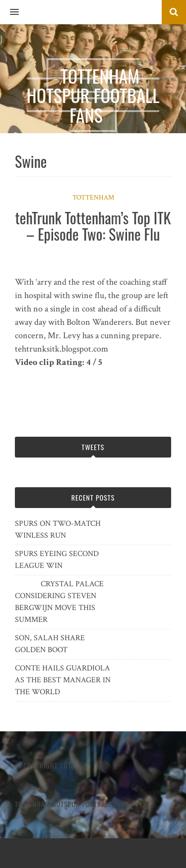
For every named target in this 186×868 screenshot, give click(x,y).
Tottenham (93, 198)
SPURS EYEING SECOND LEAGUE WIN (57, 560)
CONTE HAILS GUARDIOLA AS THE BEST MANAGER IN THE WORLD (63, 680)
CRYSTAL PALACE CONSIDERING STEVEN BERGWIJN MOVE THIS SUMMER (59, 602)
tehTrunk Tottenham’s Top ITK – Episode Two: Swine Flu (93, 226)
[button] (9, 12)
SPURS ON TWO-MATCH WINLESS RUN (58, 530)
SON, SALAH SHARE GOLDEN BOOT (50, 644)
